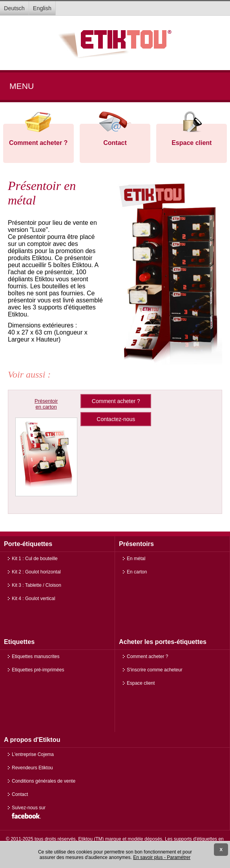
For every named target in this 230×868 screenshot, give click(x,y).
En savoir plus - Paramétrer (162, 857)
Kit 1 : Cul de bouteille (35, 559)
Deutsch (14, 8)
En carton (137, 572)
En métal (136, 559)
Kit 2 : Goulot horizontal (36, 572)
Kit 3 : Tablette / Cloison (37, 585)
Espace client (192, 143)
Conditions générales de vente (44, 781)
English (42, 8)
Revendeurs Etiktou (32, 768)
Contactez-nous (116, 419)
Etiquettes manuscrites (36, 656)
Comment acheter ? (38, 143)
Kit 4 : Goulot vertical (34, 599)
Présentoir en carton (46, 404)
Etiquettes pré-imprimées (38, 670)
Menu (22, 86)
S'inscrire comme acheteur (155, 670)
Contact (115, 143)
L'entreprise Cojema (33, 754)
